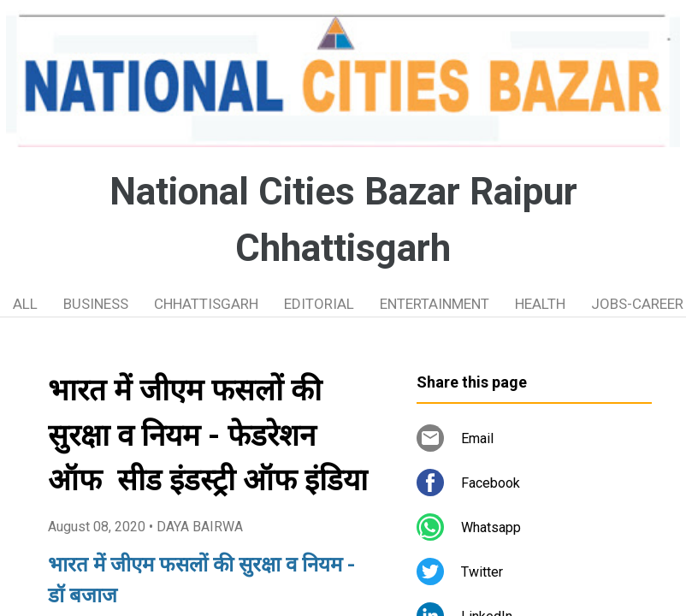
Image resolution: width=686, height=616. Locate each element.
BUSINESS (96, 304)
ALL (25, 304)
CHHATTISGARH (206, 304)
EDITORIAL (319, 304)
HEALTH (540, 304)
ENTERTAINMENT (435, 304)
